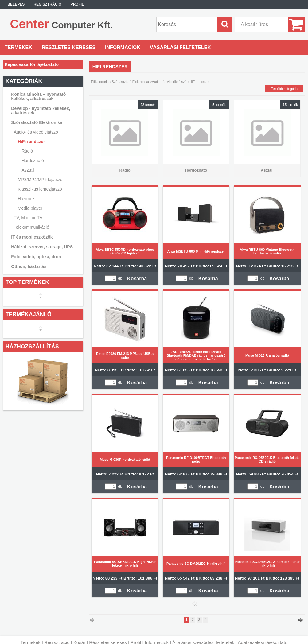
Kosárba (137, 279)
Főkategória (100, 82)
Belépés (16, 4)
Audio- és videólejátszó (169, 82)
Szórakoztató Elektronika (130, 82)
